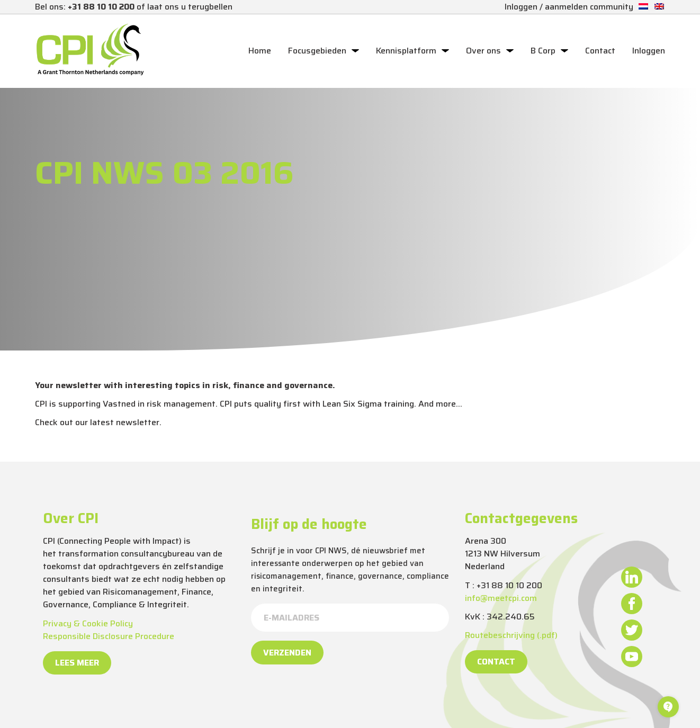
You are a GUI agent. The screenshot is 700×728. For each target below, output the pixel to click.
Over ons (483, 51)
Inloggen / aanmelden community (569, 7)
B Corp (543, 51)
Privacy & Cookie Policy (88, 623)
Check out (54, 422)
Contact (600, 51)
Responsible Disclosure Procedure (109, 636)
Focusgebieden (317, 51)
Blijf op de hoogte (309, 524)
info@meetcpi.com (501, 598)
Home (260, 51)
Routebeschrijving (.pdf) (511, 635)
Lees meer (77, 663)
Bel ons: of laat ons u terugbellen (134, 7)
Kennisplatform (406, 51)
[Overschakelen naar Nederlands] (643, 7)
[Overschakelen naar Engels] (659, 7)
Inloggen (649, 51)
